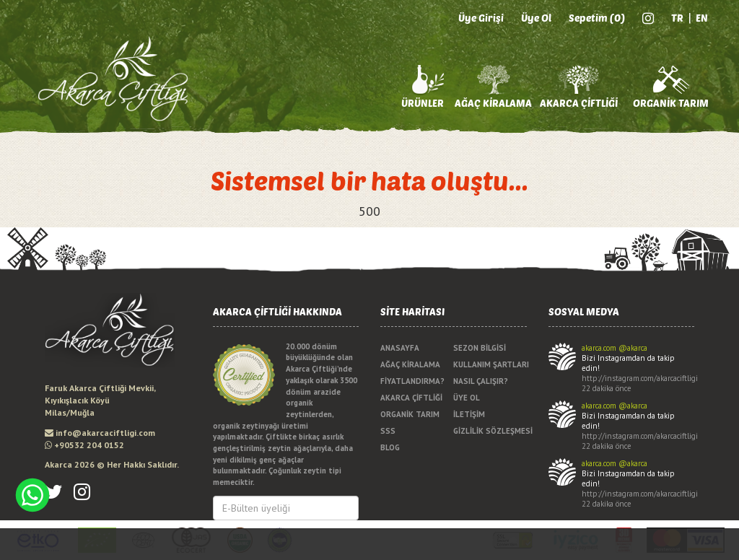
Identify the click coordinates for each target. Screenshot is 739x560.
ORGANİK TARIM (671, 103)
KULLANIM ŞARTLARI (490, 364)
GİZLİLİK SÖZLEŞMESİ (490, 431)
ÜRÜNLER (423, 103)
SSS (388, 431)
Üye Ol (536, 18)
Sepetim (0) (597, 18)
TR (677, 18)
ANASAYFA (400, 348)
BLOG (390, 447)
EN (702, 18)
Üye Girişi (481, 18)
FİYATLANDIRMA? (412, 381)
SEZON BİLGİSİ (480, 348)
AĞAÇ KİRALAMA (493, 103)
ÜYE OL (467, 398)
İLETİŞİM (469, 414)
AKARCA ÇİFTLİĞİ (579, 103)
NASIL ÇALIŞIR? (481, 381)
